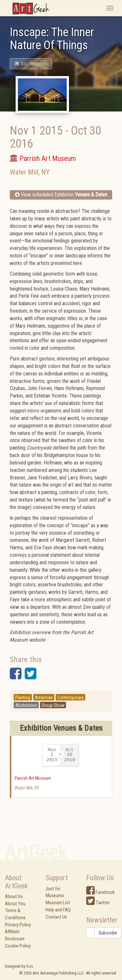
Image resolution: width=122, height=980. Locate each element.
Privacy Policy (18, 925)
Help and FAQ (58, 910)
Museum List (58, 903)
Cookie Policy (18, 946)
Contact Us (56, 917)
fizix (30, 966)
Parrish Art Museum (33, 778)
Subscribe (108, 933)
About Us (14, 896)
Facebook (101, 892)
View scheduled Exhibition (61, 195)
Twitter (98, 903)
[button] (31, 64)
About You (15, 904)
